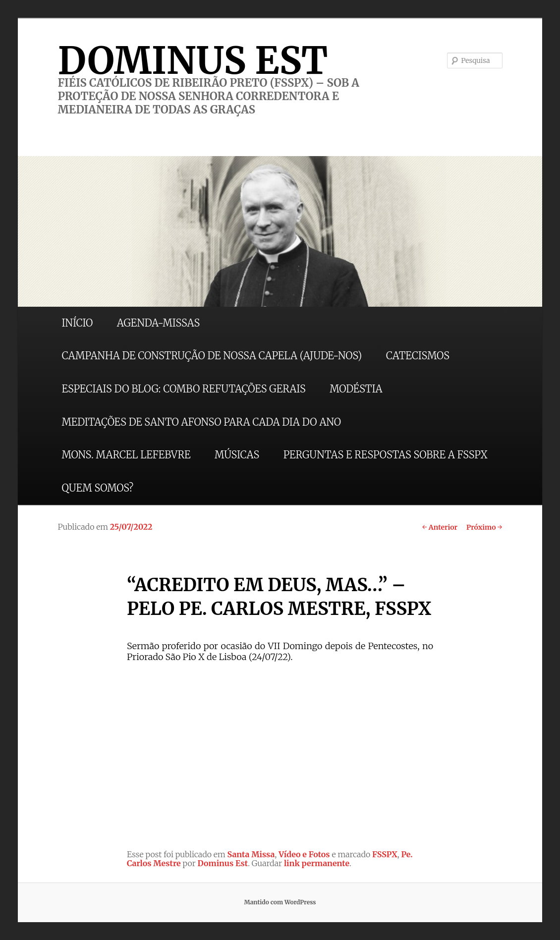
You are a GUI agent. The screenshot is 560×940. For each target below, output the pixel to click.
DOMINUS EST (193, 60)
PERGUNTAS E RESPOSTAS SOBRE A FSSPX (386, 455)
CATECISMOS (418, 356)
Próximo (484, 527)
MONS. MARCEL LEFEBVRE (126, 455)
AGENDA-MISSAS (158, 323)
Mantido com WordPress (280, 902)
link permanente (317, 863)
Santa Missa (251, 854)
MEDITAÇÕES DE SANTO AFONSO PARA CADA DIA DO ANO (201, 422)
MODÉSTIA (356, 389)
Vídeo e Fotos (304, 854)
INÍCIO (77, 323)
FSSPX (385, 854)
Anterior (440, 527)
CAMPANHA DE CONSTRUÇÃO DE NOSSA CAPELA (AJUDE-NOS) (212, 356)
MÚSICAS (237, 455)
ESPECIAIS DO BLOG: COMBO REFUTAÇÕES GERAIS (183, 389)
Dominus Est (223, 863)
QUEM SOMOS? (97, 488)
